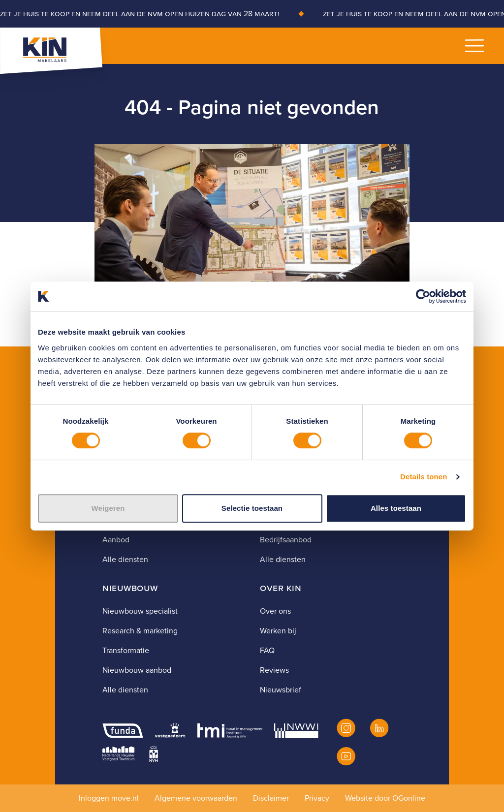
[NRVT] (119, 753)
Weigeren (108, 508)
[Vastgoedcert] (170, 731)
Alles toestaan (396, 508)
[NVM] (154, 753)
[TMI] (230, 731)
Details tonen (424, 477)
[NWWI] (296, 731)
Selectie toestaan (252, 508)
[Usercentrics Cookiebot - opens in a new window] (423, 296)
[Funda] (123, 731)
